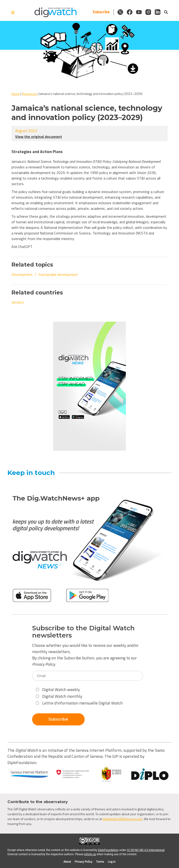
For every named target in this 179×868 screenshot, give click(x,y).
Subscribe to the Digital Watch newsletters (83, 632)
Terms (100, 862)
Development (22, 274)
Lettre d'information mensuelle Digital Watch (79, 703)
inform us (90, 854)
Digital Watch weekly (58, 689)
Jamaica (17, 302)
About (67, 862)
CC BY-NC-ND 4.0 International (146, 850)
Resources (29, 94)
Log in (112, 862)
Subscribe (101, 12)
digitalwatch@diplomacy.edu (122, 819)
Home (16, 94)
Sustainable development (58, 274)
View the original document (39, 137)
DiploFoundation (108, 850)
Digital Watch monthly (59, 696)
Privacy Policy (44, 664)
